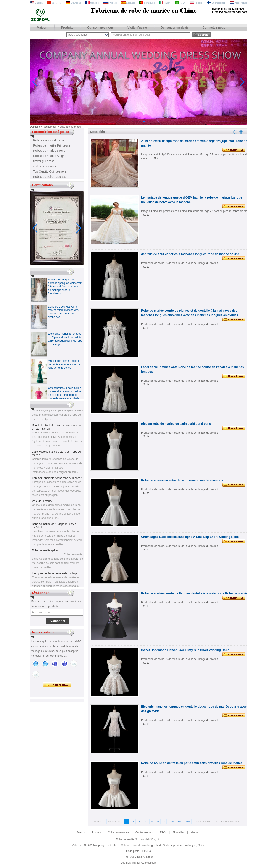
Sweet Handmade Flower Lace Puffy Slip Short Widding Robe (185, 650)
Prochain (176, 822)
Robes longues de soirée (50, 140)
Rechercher (50, 127)
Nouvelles (179, 832)
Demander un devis (175, 28)
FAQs (163, 832)
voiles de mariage (45, 166)
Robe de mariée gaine (45, 553)
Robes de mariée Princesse (52, 145)
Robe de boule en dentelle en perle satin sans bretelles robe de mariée (192, 763)
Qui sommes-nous (100, 28)
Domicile (35, 127)
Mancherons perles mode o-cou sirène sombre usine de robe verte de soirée (64, 367)
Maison (42, 28)
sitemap (195, 832)
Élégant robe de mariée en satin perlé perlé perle (176, 424)
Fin (188, 822)
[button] (133, 122)
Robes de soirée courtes (50, 177)
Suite (157, 158)
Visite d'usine (137, 28)
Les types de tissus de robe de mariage (55, 576)
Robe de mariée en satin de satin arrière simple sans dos (182, 480)
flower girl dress (44, 161)
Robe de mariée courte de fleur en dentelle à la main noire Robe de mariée (194, 593)
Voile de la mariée (42, 503)
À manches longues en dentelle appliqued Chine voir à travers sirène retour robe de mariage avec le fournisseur (65, 289)
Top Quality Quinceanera (50, 171)
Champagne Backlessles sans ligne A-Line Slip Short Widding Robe (190, 537)
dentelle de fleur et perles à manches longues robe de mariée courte (190, 254)
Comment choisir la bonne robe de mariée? (57, 480)
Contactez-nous (214, 28)
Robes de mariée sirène (49, 151)
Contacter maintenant (57, 685)
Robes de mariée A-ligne (50, 156)
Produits (67, 28)
